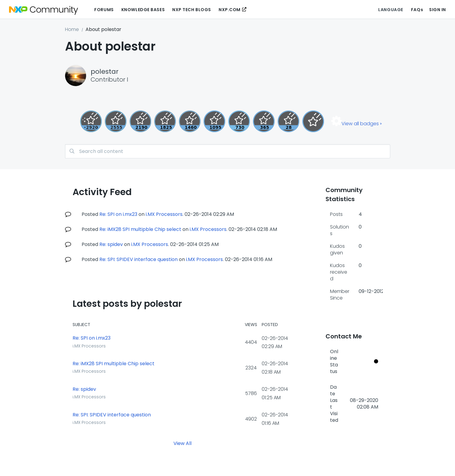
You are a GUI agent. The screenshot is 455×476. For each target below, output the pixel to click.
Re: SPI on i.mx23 (118, 214)
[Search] (228, 151)
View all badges (360, 124)
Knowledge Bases (143, 10)
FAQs (417, 10)
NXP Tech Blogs (192, 10)
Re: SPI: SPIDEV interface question (139, 259)
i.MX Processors (164, 214)
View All (182, 443)
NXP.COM (230, 10)
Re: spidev (111, 244)
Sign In (438, 10)
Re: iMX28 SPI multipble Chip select (140, 229)
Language (391, 10)
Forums (104, 10)
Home (72, 29)
